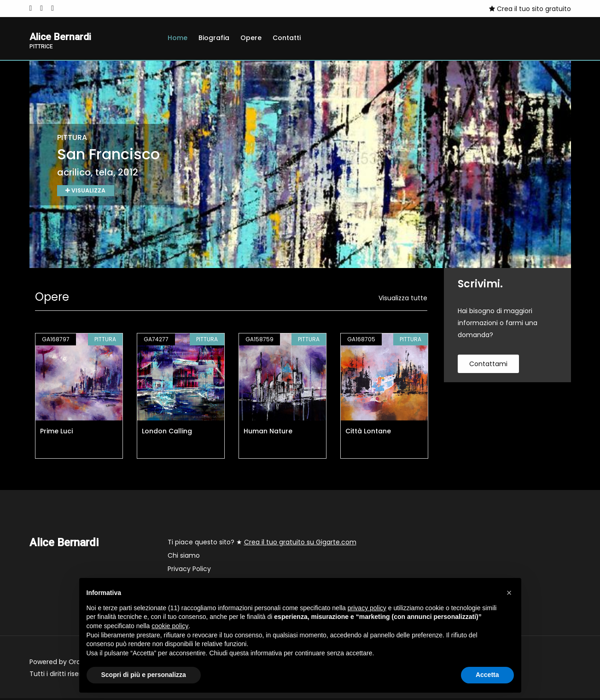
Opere (251, 38)
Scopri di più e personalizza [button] (144, 675)
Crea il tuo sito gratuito (530, 9)
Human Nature (268, 433)
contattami (488, 366)
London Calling (167, 433)
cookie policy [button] (170, 626)
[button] (509, 593)
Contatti (287, 38)
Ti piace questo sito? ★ (262, 544)
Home (178, 38)
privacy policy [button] (367, 608)
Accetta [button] (487, 675)
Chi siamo (184, 557)
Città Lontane (368, 433)
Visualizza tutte (403, 300)
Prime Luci (56, 433)
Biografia (214, 38)
